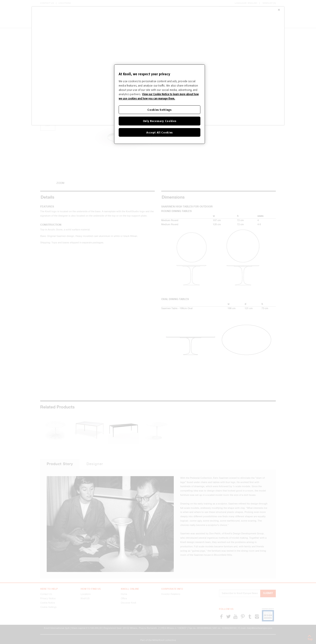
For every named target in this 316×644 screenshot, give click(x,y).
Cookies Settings (159, 110)
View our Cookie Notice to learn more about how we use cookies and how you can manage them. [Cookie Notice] (159, 96)
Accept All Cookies (160, 132)
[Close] (279, 10)
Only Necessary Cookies (160, 121)
